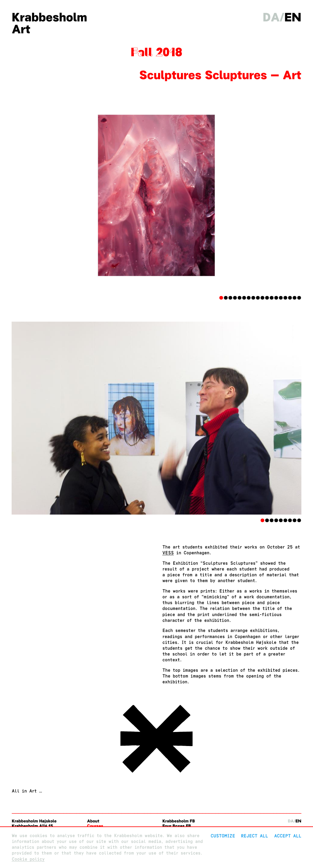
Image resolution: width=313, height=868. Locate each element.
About (93, 821)
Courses (95, 826)
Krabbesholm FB (179, 821)
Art (21, 29)
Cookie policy (28, 859)
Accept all (288, 836)
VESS (168, 553)
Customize (223, 836)
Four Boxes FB (177, 826)
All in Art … (27, 791)
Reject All (254, 836)
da (271, 17)
